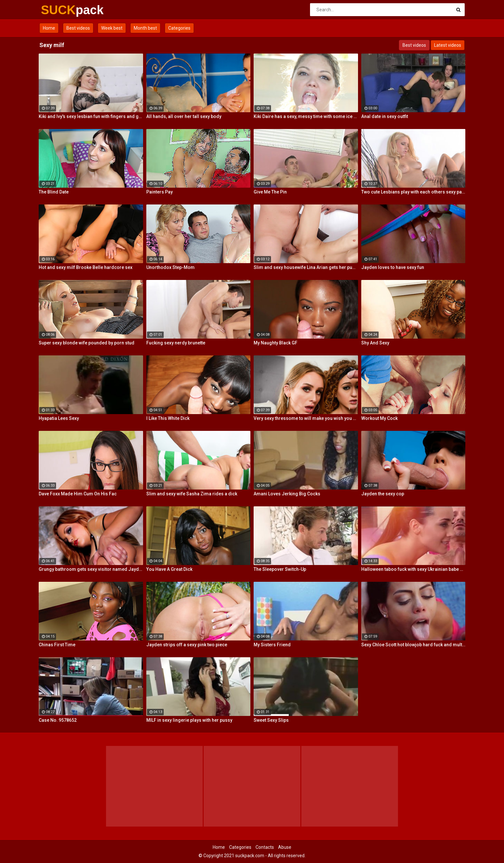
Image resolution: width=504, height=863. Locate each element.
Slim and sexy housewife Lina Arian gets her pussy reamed (306, 267)
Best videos (78, 28)
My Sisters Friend (272, 645)
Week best (112, 28)
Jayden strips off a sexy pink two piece (187, 645)
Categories (179, 28)
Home (49, 28)
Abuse (285, 847)
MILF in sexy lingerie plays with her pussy (189, 720)
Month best (145, 28)
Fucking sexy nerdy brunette (176, 343)
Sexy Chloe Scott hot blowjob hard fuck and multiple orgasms (413, 645)
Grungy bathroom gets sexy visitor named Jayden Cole (91, 569)
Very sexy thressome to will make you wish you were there (306, 418)
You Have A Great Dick (169, 569)
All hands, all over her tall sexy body (184, 116)
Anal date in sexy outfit (385, 116)
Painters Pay (160, 192)
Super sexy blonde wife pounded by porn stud (87, 343)
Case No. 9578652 (58, 720)
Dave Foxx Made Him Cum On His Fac (78, 494)
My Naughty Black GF (276, 343)
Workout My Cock (379, 418)
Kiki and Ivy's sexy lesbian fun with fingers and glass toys (91, 116)
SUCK (58, 10)
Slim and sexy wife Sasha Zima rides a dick (192, 494)
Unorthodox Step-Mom (170, 267)
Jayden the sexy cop (383, 494)
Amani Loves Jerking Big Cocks (287, 494)
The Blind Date (54, 192)
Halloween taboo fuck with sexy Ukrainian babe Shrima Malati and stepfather (413, 569)
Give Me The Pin (270, 192)
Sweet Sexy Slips (271, 720)
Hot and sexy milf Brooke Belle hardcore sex (86, 267)
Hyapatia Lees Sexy (59, 418)
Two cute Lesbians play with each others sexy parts (413, 192)
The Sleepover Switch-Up (280, 569)
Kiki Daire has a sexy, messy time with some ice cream (306, 116)
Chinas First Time (57, 645)
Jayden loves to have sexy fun (393, 267)
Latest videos (448, 45)
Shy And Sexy (375, 343)
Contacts (265, 847)
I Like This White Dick (168, 418)
